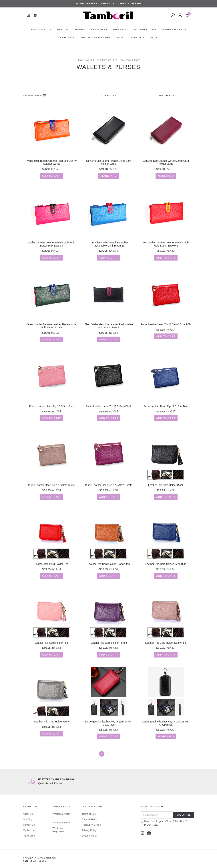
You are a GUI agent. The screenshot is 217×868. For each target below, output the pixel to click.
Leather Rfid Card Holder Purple (109, 649)
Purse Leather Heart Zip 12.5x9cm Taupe (51, 492)
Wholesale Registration (59, 830)
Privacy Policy (89, 830)
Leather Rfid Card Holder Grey (51, 728)
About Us (28, 814)
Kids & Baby (99, 30)
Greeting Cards (174, 30)
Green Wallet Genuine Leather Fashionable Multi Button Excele (51, 332)
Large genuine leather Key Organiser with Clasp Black (166, 730)
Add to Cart (52, 179)
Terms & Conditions (176, 821)
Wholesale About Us (61, 816)
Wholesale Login (61, 823)
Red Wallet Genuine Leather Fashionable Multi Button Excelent (166, 251)
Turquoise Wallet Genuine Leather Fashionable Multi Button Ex (109, 251)
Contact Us (29, 825)
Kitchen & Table (145, 30)
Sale (120, 38)
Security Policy (90, 836)
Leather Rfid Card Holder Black (166, 492)
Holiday (63, 30)
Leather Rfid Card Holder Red (52, 571)
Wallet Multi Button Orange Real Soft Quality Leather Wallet (51, 165)
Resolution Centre (91, 825)
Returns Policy (89, 819)
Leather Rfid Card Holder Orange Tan (109, 571)
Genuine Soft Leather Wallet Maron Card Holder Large (166, 165)
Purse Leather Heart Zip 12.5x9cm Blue (166, 413)
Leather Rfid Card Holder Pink (52, 649)
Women (80, 30)
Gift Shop (120, 30)
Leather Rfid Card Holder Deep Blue (166, 571)
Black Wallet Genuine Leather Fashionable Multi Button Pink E (109, 332)
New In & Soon (41, 30)
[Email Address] (157, 815)
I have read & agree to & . (164, 823)
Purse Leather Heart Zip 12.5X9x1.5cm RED (166, 331)
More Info (109, 179)
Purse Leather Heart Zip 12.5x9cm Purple (109, 492)
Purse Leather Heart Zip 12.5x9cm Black (109, 413)
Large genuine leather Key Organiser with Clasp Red (109, 730)
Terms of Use (89, 814)
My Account (29, 830)
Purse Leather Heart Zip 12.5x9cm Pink (52, 413)
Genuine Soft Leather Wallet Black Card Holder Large (109, 165)
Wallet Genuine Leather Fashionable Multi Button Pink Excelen (51, 251)
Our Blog (28, 819)
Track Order (29, 836)
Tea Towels (66, 38)
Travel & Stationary (144, 38)
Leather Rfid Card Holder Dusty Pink (166, 649)
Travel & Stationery (96, 38)
